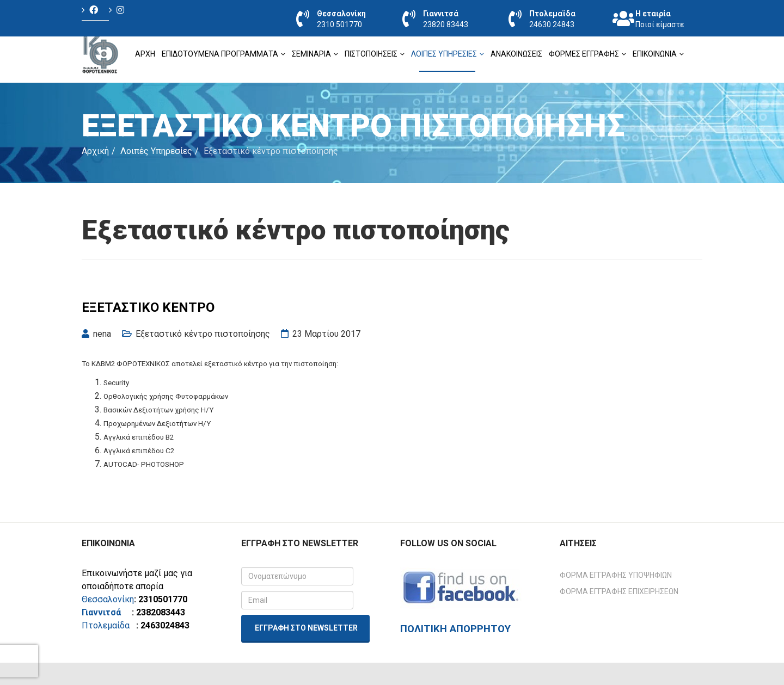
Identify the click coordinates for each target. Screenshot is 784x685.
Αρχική (95, 151)
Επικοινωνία (655, 54)
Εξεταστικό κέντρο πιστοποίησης (203, 334)
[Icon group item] (95, 10)
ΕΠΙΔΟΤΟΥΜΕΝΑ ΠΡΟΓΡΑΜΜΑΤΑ (220, 54)
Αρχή (145, 54)
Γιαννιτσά (106, 612)
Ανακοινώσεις (516, 54)
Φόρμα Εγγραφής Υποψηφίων (616, 575)
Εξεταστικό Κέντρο (148, 307)
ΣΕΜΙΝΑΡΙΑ (311, 54)
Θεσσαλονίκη (108, 599)
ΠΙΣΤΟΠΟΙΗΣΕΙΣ (371, 54)
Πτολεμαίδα (106, 625)
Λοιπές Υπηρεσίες (444, 54)
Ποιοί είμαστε (660, 24)
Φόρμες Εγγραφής (584, 54)
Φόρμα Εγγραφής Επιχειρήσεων (619, 591)
